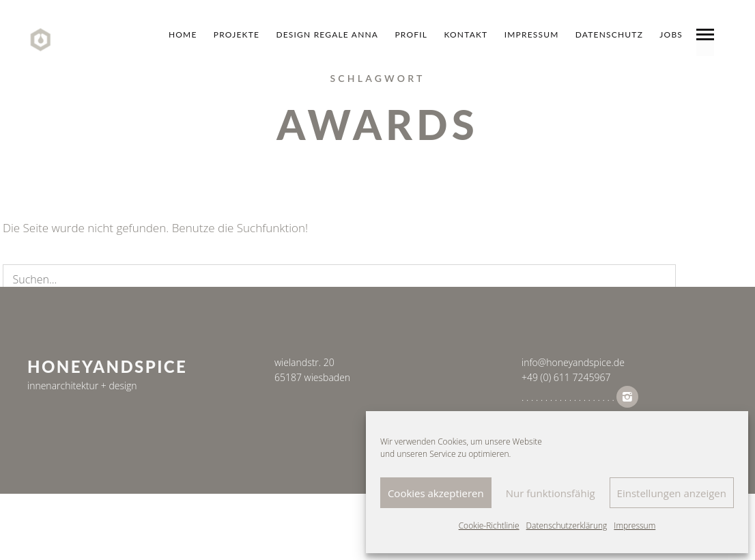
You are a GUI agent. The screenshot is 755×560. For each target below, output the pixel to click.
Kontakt (466, 34)
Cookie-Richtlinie (489, 526)
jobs (671, 34)
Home (183, 34)
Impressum (635, 526)
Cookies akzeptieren (436, 493)
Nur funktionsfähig (551, 493)
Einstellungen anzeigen (672, 493)
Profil (411, 34)
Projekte (237, 34)
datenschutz (609, 34)
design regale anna (327, 34)
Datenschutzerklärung (567, 526)
